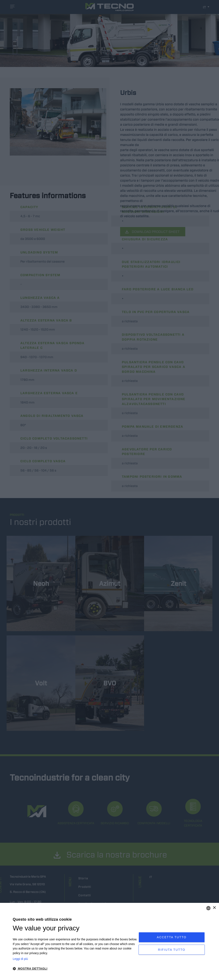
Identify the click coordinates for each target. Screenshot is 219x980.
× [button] (214, 908)
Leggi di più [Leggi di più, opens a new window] (20, 959)
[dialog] (109, 941)
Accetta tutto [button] (172, 936)
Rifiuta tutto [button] (172, 951)
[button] (76, 969)
